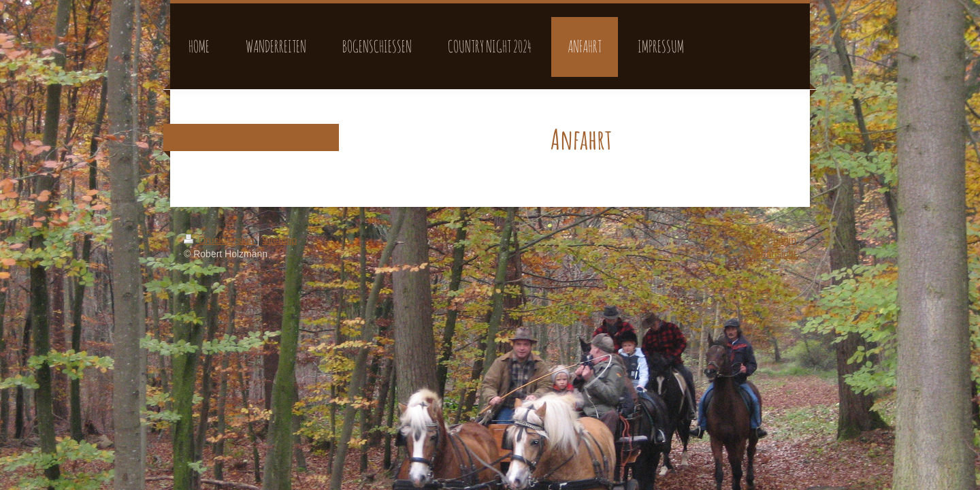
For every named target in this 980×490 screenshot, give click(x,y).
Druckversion (220, 240)
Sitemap (279, 240)
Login (785, 240)
